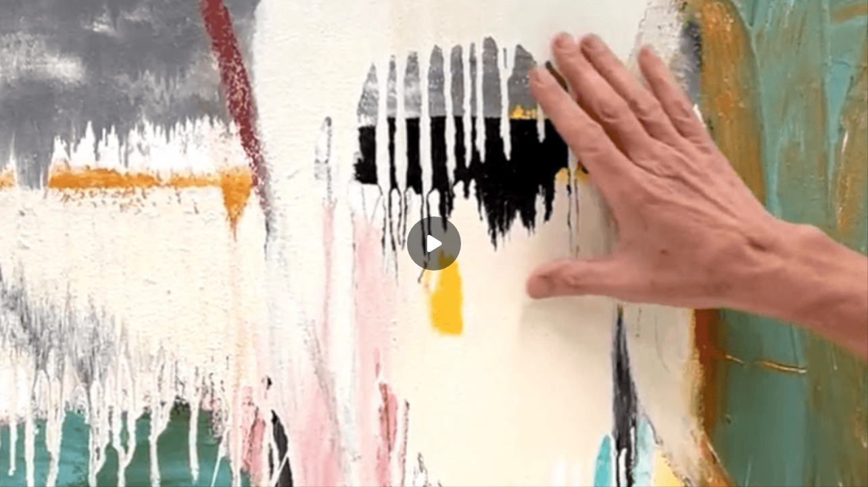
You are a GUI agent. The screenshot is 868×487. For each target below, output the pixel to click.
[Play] (434, 243)
